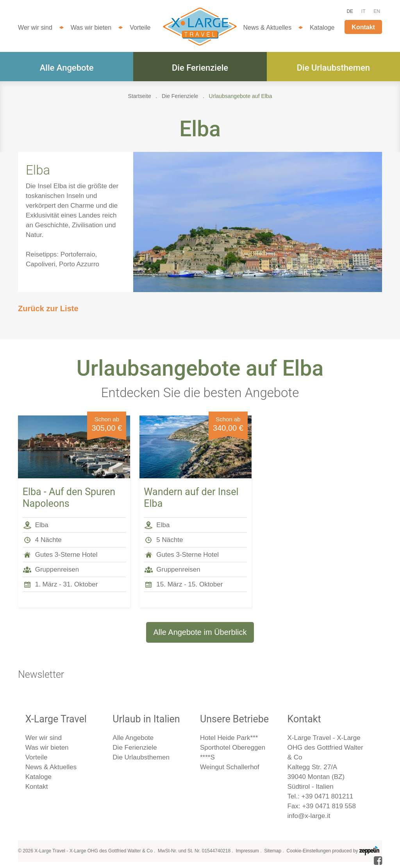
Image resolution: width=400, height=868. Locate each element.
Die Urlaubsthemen (333, 68)
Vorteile (140, 28)
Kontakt (363, 27)
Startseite (140, 96)
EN (377, 11)
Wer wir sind (35, 28)
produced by (355, 851)
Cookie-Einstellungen (309, 851)
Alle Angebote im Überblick (200, 632)
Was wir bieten (91, 28)
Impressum (247, 851)
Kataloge (322, 28)
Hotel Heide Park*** (229, 738)
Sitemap (273, 851)
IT (363, 11)
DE (350, 11)
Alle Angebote (67, 68)
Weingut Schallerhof (230, 767)
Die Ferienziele (200, 68)
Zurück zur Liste (48, 308)
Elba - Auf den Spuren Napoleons (69, 498)
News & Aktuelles (268, 28)
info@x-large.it (309, 816)
